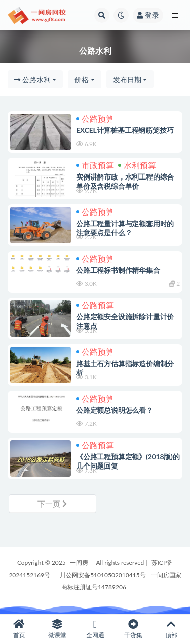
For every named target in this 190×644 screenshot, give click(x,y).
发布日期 (127, 79)
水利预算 (137, 165)
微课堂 (57, 629)
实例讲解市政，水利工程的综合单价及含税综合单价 (125, 181)
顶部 (171, 629)
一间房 (79, 563)
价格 (82, 79)
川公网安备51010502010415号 (103, 575)
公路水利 (32, 79)
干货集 (133, 629)
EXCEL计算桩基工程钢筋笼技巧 (125, 130)
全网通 (95, 629)
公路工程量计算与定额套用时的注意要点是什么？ (125, 228)
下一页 (52, 504)
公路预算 (95, 118)
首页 (19, 629)
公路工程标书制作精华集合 (118, 270)
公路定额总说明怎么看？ (115, 410)
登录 (148, 15)
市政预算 (95, 165)
